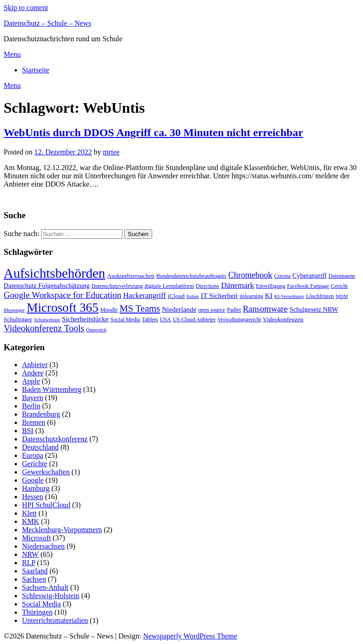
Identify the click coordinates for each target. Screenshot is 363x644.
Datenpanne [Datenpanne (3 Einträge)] (342, 276)
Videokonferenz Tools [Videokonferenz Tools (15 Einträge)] (44, 328)
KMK (30, 521)
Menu (12, 54)
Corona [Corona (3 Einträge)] (282, 276)
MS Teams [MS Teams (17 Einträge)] (140, 308)
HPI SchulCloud (46, 505)
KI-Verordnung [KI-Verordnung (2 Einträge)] (289, 296)
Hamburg (36, 488)
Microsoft (36, 538)
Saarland (35, 571)
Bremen (34, 422)
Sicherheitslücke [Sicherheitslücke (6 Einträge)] (85, 319)
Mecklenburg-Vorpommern (62, 530)
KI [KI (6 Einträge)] (269, 295)
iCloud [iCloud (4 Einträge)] (176, 296)
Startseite (36, 70)
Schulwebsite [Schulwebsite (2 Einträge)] (47, 320)
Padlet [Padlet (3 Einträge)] (234, 310)
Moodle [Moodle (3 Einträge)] (109, 310)
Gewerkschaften (46, 472)
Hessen (33, 497)
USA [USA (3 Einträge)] (165, 319)
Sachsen (34, 579)
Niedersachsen (43, 546)
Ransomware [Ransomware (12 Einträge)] (265, 309)
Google (33, 480)
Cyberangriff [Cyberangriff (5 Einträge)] (310, 275)
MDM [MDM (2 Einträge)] (342, 296)
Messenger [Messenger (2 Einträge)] (14, 310)
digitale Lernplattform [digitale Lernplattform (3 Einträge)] (169, 286)
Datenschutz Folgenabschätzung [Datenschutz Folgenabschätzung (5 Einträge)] (47, 286)
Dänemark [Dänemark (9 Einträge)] (237, 285)
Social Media (41, 604)
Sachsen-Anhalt (45, 587)
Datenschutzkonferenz (55, 439)
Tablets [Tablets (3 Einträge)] (150, 319)
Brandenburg (41, 414)
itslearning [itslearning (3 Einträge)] (252, 296)
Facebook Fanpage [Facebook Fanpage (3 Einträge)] (308, 286)
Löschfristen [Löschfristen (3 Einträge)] (320, 296)
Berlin (31, 406)
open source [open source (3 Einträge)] (212, 310)
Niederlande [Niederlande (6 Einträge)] (179, 309)
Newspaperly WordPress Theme (190, 636)
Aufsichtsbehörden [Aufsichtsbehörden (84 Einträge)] (55, 273)
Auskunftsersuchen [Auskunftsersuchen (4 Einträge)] (131, 276)
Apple (31, 381)
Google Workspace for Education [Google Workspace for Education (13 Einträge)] (63, 295)
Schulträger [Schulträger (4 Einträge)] (18, 319)
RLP (29, 563)
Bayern (33, 398)
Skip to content (26, 8)
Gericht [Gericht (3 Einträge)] (339, 286)
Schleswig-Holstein (51, 596)
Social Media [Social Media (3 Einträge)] (125, 319)
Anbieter (35, 365)
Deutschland (40, 447)
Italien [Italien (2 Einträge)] (193, 296)
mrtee (111, 152)
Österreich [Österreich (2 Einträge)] (96, 330)
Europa (33, 455)
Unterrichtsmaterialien (55, 620)
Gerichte (35, 464)
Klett (29, 513)
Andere (33, 373)
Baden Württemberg (52, 389)
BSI (28, 431)
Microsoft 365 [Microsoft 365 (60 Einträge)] (63, 307)
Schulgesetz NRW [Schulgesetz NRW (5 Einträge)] (314, 309)
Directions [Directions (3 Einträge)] (207, 286)
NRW (30, 554)
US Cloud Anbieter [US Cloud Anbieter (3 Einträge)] (194, 319)
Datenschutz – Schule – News (47, 23)
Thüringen (37, 612)
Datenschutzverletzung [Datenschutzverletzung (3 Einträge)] (117, 286)
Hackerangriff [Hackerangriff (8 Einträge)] (145, 295)
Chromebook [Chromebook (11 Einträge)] (250, 275)
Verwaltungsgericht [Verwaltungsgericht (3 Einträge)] (239, 319)
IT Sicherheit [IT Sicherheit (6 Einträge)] (219, 295)
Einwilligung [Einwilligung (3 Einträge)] (271, 286)
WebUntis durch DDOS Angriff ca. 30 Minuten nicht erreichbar (153, 132)
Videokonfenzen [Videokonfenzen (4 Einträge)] (283, 319)
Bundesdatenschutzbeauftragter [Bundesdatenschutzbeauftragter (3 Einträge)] (191, 276)
